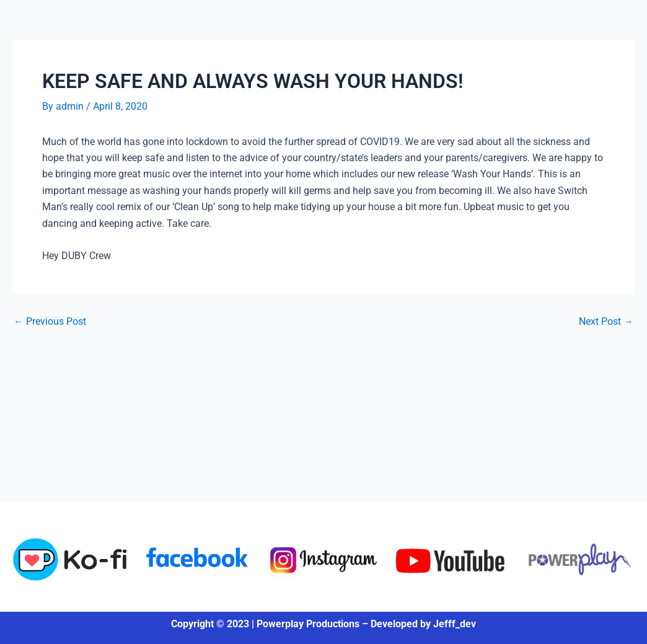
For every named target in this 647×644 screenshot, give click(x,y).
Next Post (606, 322)
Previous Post (50, 322)
